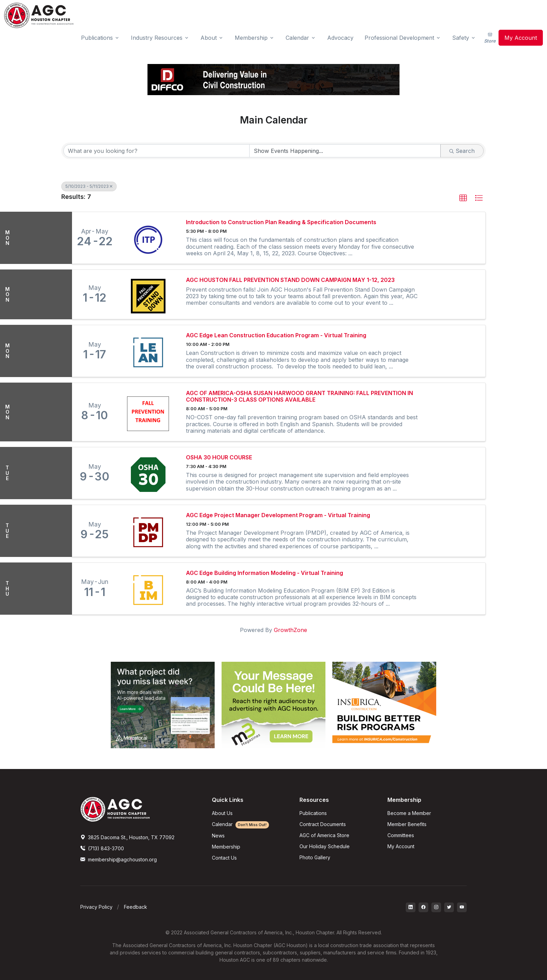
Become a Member (409, 813)
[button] (463, 198)
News (218, 836)
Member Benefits (407, 824)
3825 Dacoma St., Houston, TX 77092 (127, 837)
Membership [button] (251, 38)
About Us (222, 813)
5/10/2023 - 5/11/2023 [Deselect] (89, 186)
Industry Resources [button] (157, 38)
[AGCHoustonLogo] (115, 809)
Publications (313, 813)
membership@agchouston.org (119, 859)
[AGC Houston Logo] (39, 15)
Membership (226, 847)
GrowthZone (290, 630)
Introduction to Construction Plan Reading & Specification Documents (281, 222)
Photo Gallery (315, 857)
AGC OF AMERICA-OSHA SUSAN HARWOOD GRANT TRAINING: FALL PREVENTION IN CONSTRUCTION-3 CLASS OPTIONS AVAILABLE (299, 396)
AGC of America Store (324, 835)
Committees (401, 835)
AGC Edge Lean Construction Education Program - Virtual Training (276, 335)
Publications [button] (97, 38)
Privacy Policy (96, 907)
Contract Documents (323, 824)
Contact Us (224, 858)
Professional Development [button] (399, 38)
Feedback (136, 907)
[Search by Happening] (345, 151)
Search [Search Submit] (462, 151)
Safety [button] (461, 38)
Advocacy (340, 38)
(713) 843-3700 (102, 848)
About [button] (209, 38)
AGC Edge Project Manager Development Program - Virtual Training (278, 515)
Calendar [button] (297, 38)
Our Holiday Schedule (325, 846)
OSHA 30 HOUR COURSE (219, 457)
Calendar (240, 824)
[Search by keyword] (156, 151)
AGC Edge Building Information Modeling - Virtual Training (264, 573)
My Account (521, 38)
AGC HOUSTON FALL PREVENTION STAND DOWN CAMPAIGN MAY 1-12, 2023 (290, 280)
